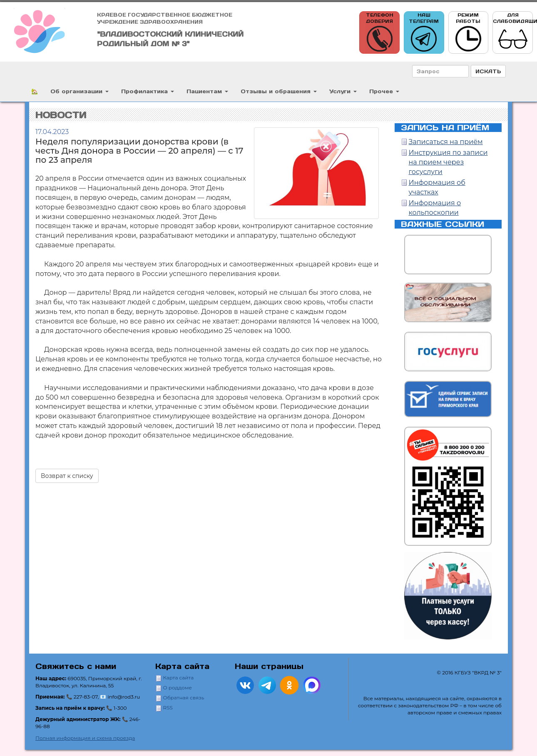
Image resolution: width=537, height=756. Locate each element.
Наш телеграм (424, 33)
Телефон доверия (380, 33)
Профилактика (148, 91)
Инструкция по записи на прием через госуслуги (448, 162)
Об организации (80, 91)
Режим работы (468, 33)
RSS (168, 708)
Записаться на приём (446, 142)
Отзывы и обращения (279, 91)
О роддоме (178, 688)
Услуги (343, 91)
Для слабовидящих (513, 33)
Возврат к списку (67, 476)
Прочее (384, 91)
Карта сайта (179, 678)
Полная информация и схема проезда (85, 738)
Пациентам (207, 91)
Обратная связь (184, 698)
